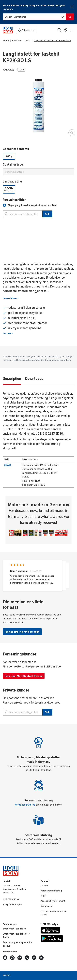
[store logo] (8, 30)
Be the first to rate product (22, 632)
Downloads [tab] (34, 379)
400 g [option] (9, 156)
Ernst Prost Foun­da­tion (14, 929)
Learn (11, 298)
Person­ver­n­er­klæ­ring (51, 891)
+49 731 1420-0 (11, 899)
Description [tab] (12, 379)
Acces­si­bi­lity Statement (53, 901)
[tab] (30, 205)
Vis (8, 333)
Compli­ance (46, 906)
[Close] (72, 7)
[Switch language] (34, 17)
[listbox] (38, 156)
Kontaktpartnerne (25, 805)
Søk (47, 214)
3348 (7, 465)
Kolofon (45, 886)
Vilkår (43, 896)
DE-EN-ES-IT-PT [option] (9, 189)
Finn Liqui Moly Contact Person (24, 676)
